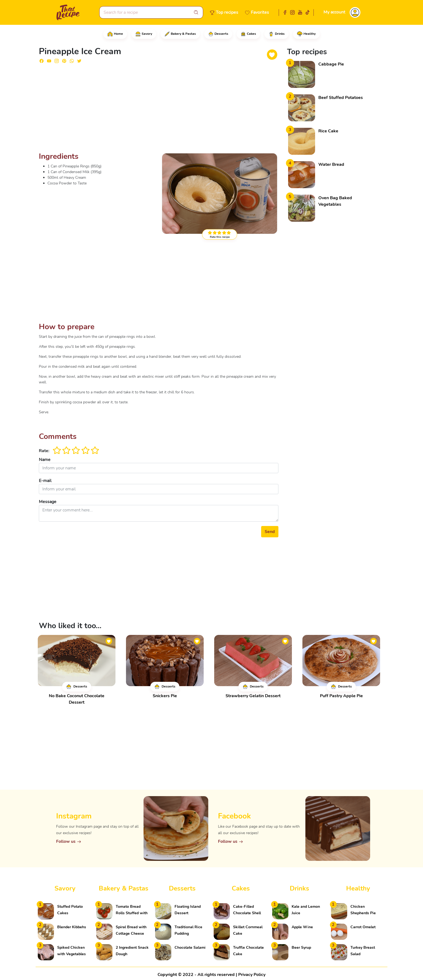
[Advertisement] (159, 110)
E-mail (45, 481)
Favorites (260, 12)
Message (48, 502)
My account (334, 12)
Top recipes (227, 12)
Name (45, 460)
